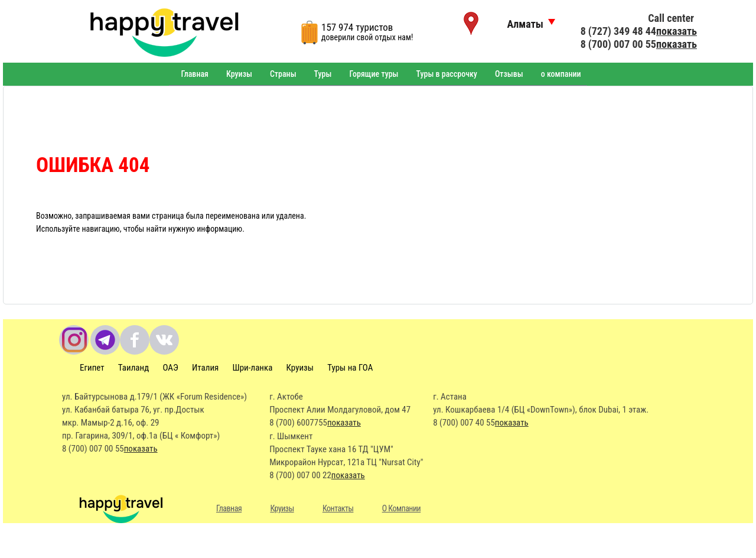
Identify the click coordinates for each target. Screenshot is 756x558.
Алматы (525, 24)
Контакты (338, 508)
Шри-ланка (253, 368)
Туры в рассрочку (447, 74)
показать (677, 31)
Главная (194, 74)
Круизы (239, 74)
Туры (323, 74)
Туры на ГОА (350, 368)
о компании (561, 74)
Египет (92, 368)
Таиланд (133, 368)
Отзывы (509, 74)
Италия (205, 368)
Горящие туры (374, 74)
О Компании (402, 508)
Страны (283, 74)
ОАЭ (170, 368)
